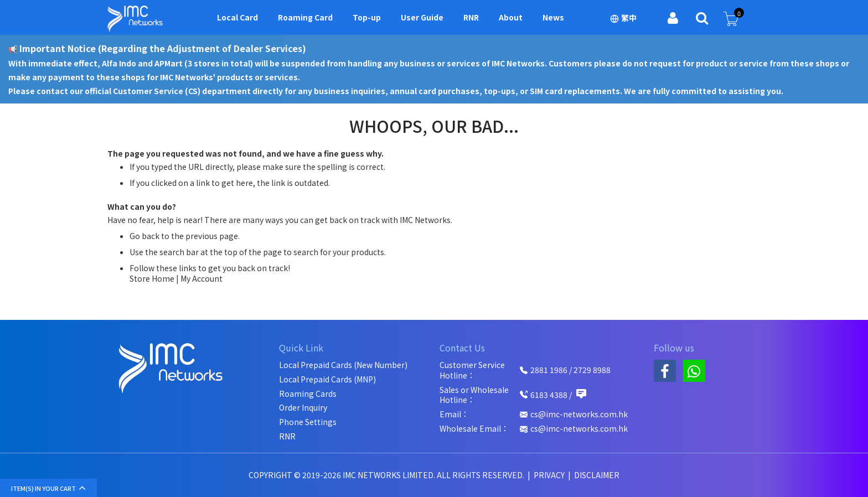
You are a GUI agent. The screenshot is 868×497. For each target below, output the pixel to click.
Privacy (550, 475)
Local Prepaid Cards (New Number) (343, 365)
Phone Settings (308, 422)
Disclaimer (597, 475)
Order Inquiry (303, 408)
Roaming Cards (308, 394)
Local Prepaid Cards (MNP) (327, 379)
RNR (287, 436)
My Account (201, 278)
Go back (144, 236)
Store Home (152, 278)
